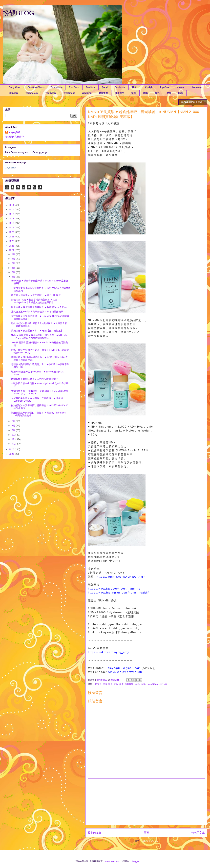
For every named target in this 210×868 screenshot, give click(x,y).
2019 (12, 228)
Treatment (69, 93)
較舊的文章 (198, 833)
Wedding (87, 93)
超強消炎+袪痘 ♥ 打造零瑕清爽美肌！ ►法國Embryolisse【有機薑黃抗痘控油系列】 (34, 301)
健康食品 (120, 93)
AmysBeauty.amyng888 (125, 672)
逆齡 (116, 684)
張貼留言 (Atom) (150, 841)
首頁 (146, 833)
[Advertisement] (146, 802)
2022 (12, 241)
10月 (14, 435)
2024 (12, 250)
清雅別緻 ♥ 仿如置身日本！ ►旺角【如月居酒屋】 (37, 331)
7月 (14, 421)
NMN (144, 684)
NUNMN (163, 684)
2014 (12, 205)
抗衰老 (98, 684)
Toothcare (51, 93)
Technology (32, 93)
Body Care (15, 87)
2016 (12, 214)
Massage (197, 87)
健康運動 (103, 93)
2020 (12, 232)
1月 (14, 254)
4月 (14, 268)
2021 (12, 237)
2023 (12, 246)
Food (105, 87)
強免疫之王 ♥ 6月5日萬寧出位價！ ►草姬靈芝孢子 (37, 312)
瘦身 (134, 93)
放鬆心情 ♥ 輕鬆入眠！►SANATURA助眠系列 (35, 379)
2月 (14, 259)
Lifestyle (148, 87)
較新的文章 (95, 833)
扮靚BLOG (18, 13)
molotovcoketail (112, 861)
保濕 (105, 684)
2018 (12, 223)
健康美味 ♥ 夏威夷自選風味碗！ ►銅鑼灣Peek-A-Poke (39, 307)
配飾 (181, 93)
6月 (14, 277)
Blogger (135, 861)
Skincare (14, 93)
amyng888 (14, 132)
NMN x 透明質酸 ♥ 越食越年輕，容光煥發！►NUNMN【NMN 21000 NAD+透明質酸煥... (39, 337)
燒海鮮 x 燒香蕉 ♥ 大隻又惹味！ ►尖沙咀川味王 (36, 295)
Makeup (181, 87)
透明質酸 (129, 684)
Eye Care (74, 87)
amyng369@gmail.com (124, 668)
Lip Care (165, 87)
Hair (134, 87)
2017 (12, 219)
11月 (14, 439)
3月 (14, 263)
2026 (12, 454)
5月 (14, 272)
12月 (14, 444)
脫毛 (157, 93)
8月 (14, 426)
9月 (14, 430)
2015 (12, 209)
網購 (145, 93)
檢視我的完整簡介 (15, 137)
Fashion (90, 87)
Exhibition (56, 87)
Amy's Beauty (11, 168)
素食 (110, 684)
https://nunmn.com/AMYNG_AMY (121, 577)
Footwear (120, 87)
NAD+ (137, 684)
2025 (12, 449)
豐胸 (169, 93)
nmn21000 (153, 684)
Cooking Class (35, 87)
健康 (121, 684)
